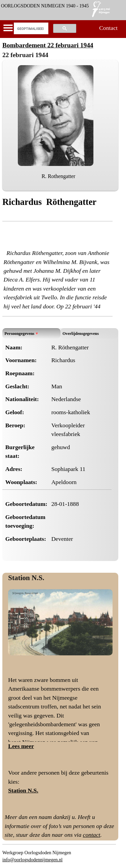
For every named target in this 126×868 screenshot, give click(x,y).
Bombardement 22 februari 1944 (48, 45)
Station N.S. (26, 578)
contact (92, 835)
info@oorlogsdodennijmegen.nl (32, 860)
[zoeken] (30, 29)
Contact (108, 28)
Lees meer (21, 746)
